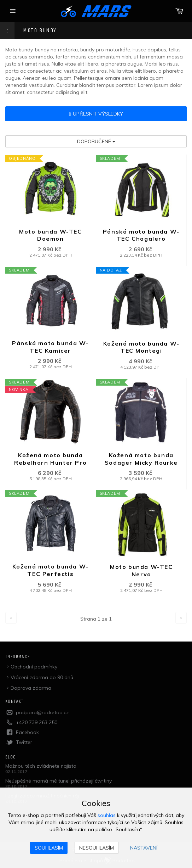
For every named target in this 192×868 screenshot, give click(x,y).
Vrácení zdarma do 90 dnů (42, 677)
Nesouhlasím (97, 848)
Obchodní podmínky (34, 667)
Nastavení (144, 848)
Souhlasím (49, 848)
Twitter (24, 742)
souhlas (107, 815)
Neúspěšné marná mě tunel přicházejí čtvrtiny (59, 781)
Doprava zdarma (31, 688)
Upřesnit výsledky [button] (96, 114)
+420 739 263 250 (37, 722)
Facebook (27, 732)
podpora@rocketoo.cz (42, 712)
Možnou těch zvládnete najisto (41, 766)
